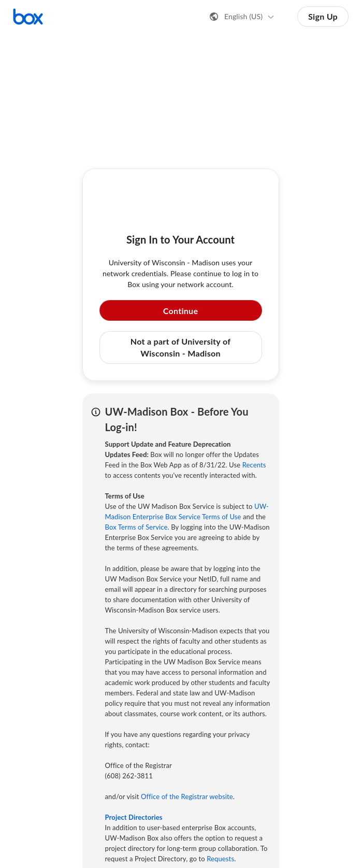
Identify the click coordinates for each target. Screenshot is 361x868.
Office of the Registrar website (187, 796)
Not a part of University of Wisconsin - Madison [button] (180, 347)
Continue (181, 311)
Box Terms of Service (136, 527)
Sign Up (323, 16)
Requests (220, 859)
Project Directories (134, 817)
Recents (254, 465)
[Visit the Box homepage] (28, 17)
